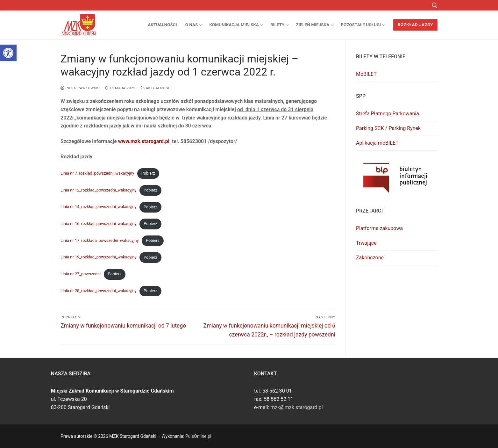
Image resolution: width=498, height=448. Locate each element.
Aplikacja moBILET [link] (377, 143)
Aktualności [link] (156, 88)
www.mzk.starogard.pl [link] (144, 141)
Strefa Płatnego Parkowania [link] (388, 114)
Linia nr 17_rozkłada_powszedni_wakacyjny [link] (100, 240)
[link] (8, 53)
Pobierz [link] (148, 173)
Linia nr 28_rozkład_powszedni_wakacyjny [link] (99, 291)
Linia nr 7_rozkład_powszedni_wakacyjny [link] (97, 173)
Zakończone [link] (370, 258)
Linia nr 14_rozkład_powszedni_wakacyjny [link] (99, 207)
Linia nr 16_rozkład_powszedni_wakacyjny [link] (99, 224)
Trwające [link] (366, 243)
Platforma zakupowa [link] (379, 228)
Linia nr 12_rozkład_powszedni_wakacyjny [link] (99, 190)
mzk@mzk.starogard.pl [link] (296, 407)
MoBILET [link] (366, 74)
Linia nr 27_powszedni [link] (81, 274)
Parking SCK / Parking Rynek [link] (388, 128)
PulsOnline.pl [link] (198, 436)
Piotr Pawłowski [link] (80, 88)
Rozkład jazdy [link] (416, 25)
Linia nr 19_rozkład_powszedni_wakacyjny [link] (99, 257)
